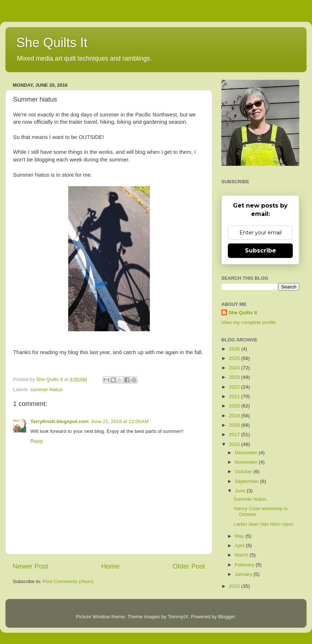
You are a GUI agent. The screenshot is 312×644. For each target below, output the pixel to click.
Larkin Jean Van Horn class (263, 524)
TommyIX (178, 617)
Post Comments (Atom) (68, 581)
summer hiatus (46, 389)
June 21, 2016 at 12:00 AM (120, 421)
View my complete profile (249, 322)
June (241, 491)
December (247, 453)
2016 (235, 444)
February (245, 565)
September (247, 481)
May (240, 536)
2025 (235, 358)
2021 (235, 396)
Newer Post (30, 566)
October (244, 471)
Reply (37, 441)
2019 (235, 416)
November (247, 462)
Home (110, 566)
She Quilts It (52, 43)
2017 (235, 434)
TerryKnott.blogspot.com (59, 421)
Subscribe (260, 251)
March (242, 555)
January (244, 574)
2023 (235, 377)
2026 (235, 349)
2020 (235, 406)
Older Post (189, 566)
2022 (235, 387)
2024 (235, 368)
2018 (235, 425)
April (240, 545)
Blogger (226, 617)
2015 (235, 586)
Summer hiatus (250, 499)
